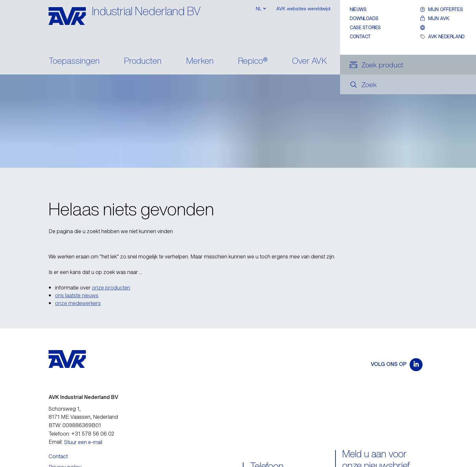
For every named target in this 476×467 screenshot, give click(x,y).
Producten (143, 61)
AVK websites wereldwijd (303, 9)
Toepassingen (74, 61)
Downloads (364, 18)
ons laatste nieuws (77, 295)
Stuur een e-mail (83, 442)
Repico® (253, 61)
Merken (200, 61)
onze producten (111, 288)
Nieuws (358, 9)
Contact (360, 36)
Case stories (365, 27)
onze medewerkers (78, 303)
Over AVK (310, 61)
